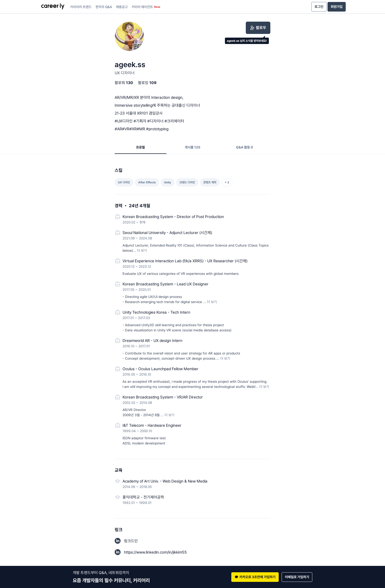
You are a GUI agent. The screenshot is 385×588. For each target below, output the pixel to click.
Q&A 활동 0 (244, 147)
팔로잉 (147, 83)
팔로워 (124, 83)
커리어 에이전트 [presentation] (146, 7)
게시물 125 (192, 147)
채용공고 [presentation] (122, 7)
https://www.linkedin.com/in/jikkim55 (155, 552)
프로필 (140, 147)
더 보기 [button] (142, 250)
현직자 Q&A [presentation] (104, 7)
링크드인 (131, 541)
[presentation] (53, 7)
